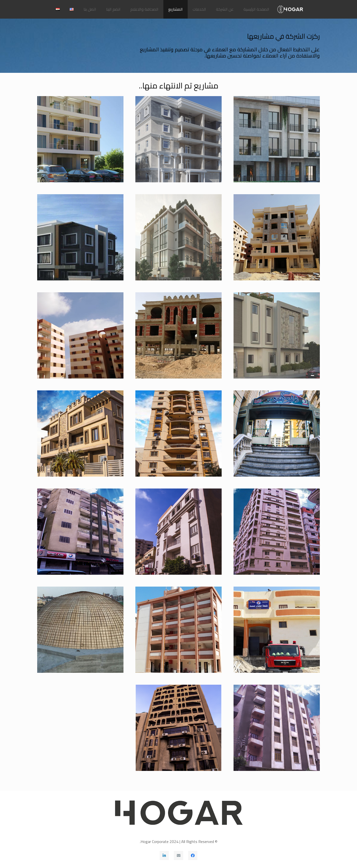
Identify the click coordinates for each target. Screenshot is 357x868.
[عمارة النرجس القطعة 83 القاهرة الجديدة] (277, 237)
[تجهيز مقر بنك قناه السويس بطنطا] (277, 728)
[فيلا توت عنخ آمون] (178, 532)
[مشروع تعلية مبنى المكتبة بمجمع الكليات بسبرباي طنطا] (80, 630)
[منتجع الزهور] (277, 434)
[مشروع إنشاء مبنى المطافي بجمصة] (277, 630)
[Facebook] (193, 856)
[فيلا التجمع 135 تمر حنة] (80, 237)
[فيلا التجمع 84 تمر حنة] (277, 335)
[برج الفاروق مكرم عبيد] (178, 434)
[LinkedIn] (164, 856)
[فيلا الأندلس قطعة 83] (178, 237)
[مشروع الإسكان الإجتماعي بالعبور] (80, 335)
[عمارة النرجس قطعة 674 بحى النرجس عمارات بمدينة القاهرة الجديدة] (178, 139)
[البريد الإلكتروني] (178, 856)
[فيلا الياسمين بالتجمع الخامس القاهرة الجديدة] (277, 139)
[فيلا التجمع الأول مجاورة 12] (80, 434)
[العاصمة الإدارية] (178, 335)
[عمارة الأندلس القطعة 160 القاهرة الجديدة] (80, 139)
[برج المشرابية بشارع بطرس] (80, 532)
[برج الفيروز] (277, 532)
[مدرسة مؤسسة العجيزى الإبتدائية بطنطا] (178, 630)
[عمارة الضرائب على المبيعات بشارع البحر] (178, 728)
